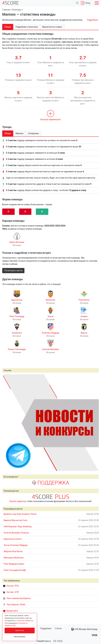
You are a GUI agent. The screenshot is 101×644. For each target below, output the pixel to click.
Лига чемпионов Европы (17, 598)
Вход (85, 3)
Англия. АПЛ (11, 592)
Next (95, 422)
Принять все (20, 630)
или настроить (20, 637)
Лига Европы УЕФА (14, 605)
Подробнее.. (93, 20)
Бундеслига (10, 611)
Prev (6, 422)
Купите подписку (18, 501)
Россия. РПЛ (11, 586)
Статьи (58, 628)
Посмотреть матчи (13, 271)
